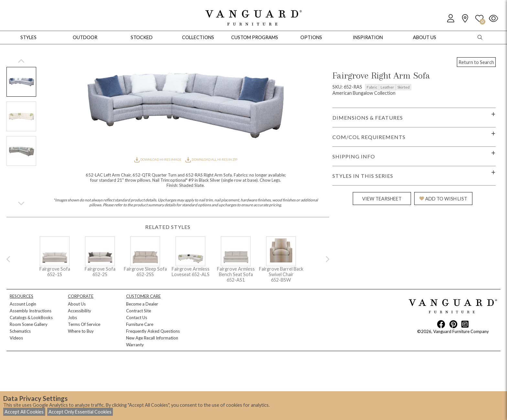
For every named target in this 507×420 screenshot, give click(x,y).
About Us (77, 304)
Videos (16, 338)
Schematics (20, 331)
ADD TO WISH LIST (443, 199)
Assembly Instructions (31, 311)
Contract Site (139, 311)
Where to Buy (81, 331)
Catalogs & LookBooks (31, 318)
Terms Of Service (84, 324)
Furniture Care (140, 324)
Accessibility (80, 311)
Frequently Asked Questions (153, 331)
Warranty (135, 345)
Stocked (142, 37)
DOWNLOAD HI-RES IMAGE (158, 159)
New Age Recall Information (152, 338)
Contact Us (137, 318)
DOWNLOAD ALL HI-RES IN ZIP (211, 159)
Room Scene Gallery (29, 324)
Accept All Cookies (24, 412)
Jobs (72, 318)
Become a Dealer (142, 304)
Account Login (23, 304)
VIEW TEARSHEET (382, 199)
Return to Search (476, 62)
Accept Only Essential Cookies (80, 412)
